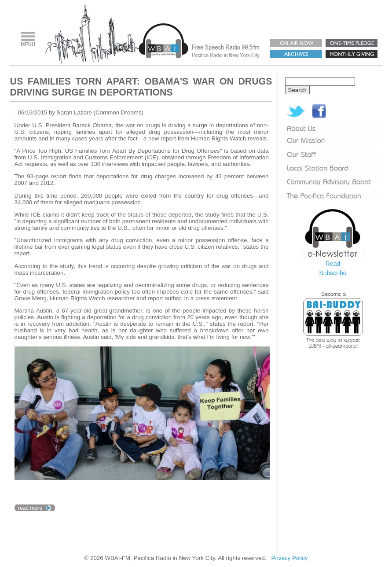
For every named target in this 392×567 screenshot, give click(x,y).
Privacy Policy (290, 558)
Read (333, 264)
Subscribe (333, 273)
